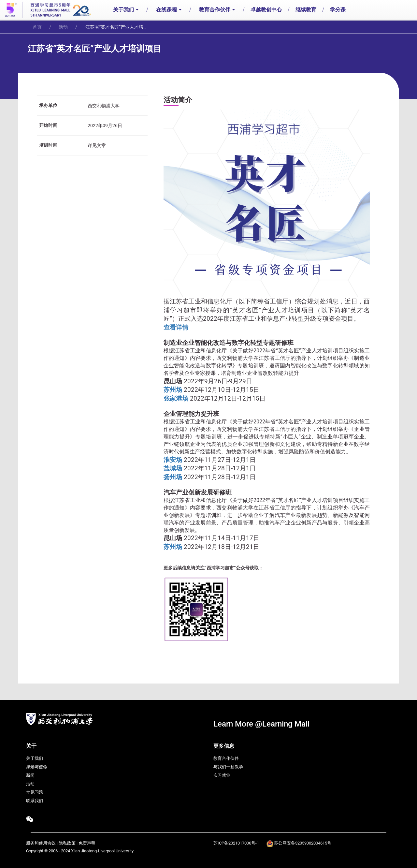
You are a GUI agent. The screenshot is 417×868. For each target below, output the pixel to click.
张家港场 (177, 399)
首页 (37, 27)
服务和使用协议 (41, 843)
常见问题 (35, 792)
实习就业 (222, 775)
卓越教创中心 (266, 10)
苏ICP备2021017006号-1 (236, 843)
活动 (63, 27)
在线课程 (169, 10)
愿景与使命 (37, 767)
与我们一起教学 (228, 767)
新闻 (30, 775)
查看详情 (176, 328)
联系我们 (35, 801)
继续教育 (306, 10)
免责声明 (87, 843)
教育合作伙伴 (217, 10)
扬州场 (174, 477)
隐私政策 (67, 843)
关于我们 (126, 10)
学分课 (338, 10)
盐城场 (174, 468)
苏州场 (174, 390)
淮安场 (174, 460)
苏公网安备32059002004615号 (303, 843)
